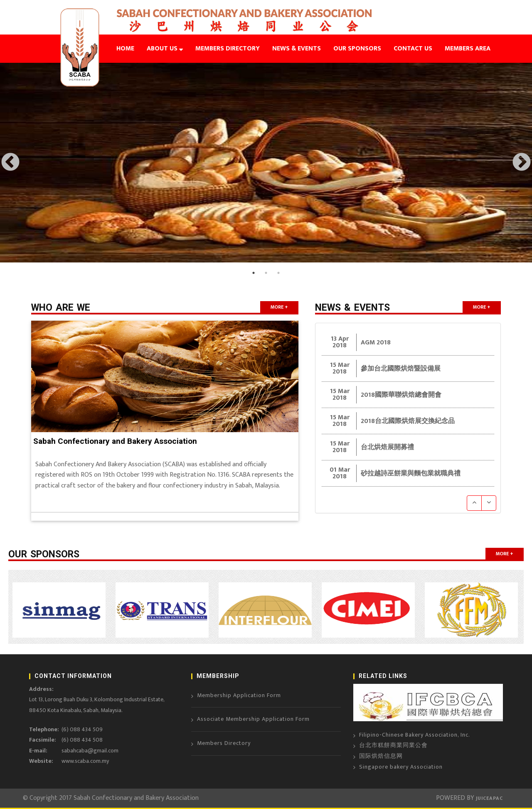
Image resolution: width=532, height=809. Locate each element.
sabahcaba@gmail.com (90, 751)
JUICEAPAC (489, 798)
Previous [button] (10, 163)
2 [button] (266, 273)
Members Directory (224, 743)
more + (279, 307)
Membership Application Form (239, 695)
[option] (266, 163)
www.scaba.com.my (85, 761)
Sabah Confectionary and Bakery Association (115, 441)
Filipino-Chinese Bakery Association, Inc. (415, 735)
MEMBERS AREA (468, 48)
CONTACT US (413, 48)
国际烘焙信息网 (381, 756)
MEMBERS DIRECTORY (228, 48)
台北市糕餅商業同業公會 (393, 745)
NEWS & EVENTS (297, 48)
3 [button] (278, 273)
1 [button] (254, 273)
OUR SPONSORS (357, 48)
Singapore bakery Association (401, 767)
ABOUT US (165, 48)
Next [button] (522, 163)
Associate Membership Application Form (253, 719)
